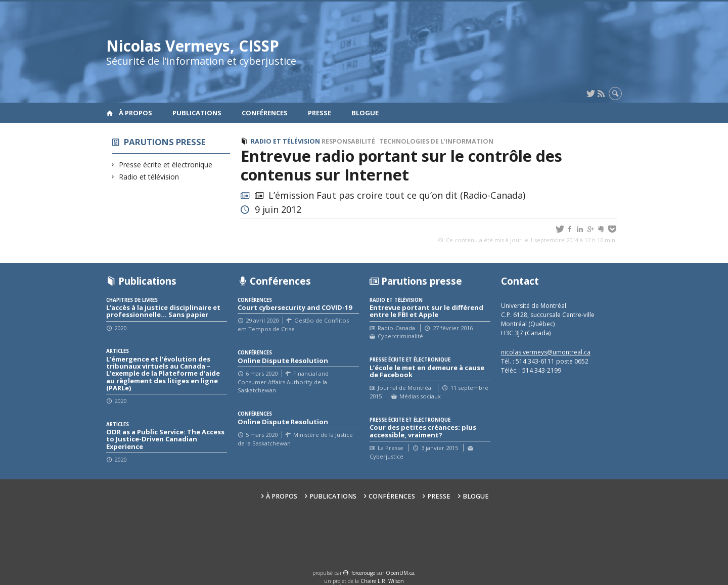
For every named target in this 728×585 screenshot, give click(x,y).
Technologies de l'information (436, 141)
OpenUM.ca (400, 573)
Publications (197, 113)
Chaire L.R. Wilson (382, 581)
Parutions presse (165, 142)
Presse (320, 113)
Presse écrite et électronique (166, 165)
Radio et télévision (149, 177)
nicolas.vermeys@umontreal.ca (546, 352)
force (363, 573)
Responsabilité (348, 141)
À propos (135, 113)
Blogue (365, 113)
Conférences (265, 113)
